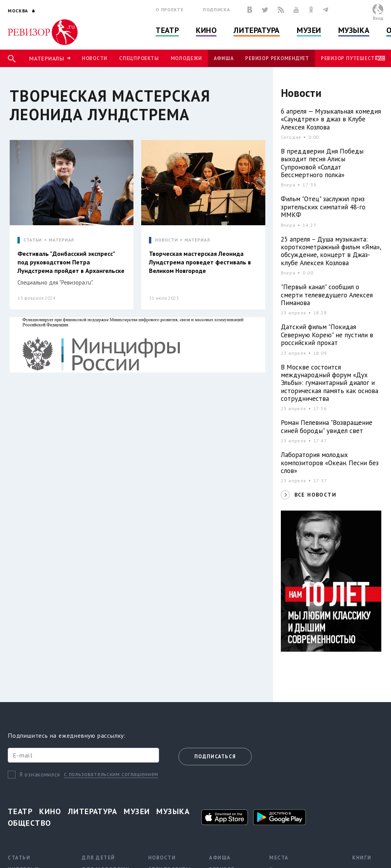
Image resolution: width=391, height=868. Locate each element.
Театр (167, 30)
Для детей (99, 858)
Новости (95, 58)
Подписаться (215, 757)
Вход (378, 18)
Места (279, 858)
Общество (29, 823)
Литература (257, 30)
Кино (206, 30)
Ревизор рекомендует (277, 58)
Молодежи (186, 58)
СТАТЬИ (33, 240)
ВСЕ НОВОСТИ (315, 495)
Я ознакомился (40, 774)
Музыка (354, 30)
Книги (362, 858)
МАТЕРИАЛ (61, 240)
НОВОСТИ (166, 240)
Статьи (19, 858)
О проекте (170, 9)
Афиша (224, 58)
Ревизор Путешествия (353, 58)
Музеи (309, 30)
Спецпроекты (139, 58)
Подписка (216, 9)
